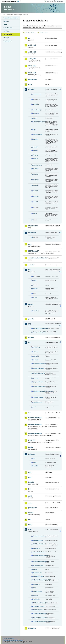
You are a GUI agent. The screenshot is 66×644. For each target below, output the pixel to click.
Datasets (6, 21)
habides (31, 337)
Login (48, 1)
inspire (31, 447)
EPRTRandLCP (34, 251)
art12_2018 (32, 52)
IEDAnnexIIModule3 (35, 425)
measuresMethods (39, 368)
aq (29, 38)
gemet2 (31, 319)
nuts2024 (36, 202)
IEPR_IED (32, 440)
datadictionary (33, 226)
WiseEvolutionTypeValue (39, 618)
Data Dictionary (17, 14)
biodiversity (32, 80)
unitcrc (35, 297)
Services (6, 38)
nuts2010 (36, 180)
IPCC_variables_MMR (39, 332)
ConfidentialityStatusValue (39, 555)
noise (30, 503)
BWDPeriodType (38, 540)
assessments (37, 94)
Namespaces (7, 41)
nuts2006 (36, 174)
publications (33, 508)
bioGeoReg (37, 347)
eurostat (31, 265)
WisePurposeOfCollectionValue (39, 621)
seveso (31, 513)
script (35, 213)
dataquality (32, 233)
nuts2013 (36, 185)
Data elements (8, 28)
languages (36, 155)
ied (29, 413)
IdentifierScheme (38, 566)
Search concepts (44, 33)
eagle (35, 462)
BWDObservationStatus (39, 536)
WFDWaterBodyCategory (39, 613)
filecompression (38, 135)
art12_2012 (32, 45)
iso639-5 (36, 150)
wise (30, 529)
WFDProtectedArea (39, 606)
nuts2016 (36, 191)
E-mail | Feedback (9, 639)
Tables (5, 24)
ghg (30, 324)
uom (30, 524)
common (31, 89)
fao (29, 270)
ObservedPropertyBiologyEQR (39, 580)
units (35, 407)
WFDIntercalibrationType (39, 603)
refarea (35, 289)
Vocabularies (8, 34)
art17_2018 (32, 73)
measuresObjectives (39, 373)
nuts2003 (36, 169)
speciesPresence (38, 397)
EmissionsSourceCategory (39, 561)
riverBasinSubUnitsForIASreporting (39, 391)
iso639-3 (36, 147)
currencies (36, 113)
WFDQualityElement (39, 610)
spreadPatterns (38, 402)
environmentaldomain (39, 122)
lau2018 (31, 482)
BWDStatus (37, 548)
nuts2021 (36, 196)
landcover (32, 454)
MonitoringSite (38, 573)
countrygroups (38, 110)
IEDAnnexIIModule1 (35, 418)
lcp (29, 489)
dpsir (35, 118)
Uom (35, 588)
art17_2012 (32, 66)
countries (36, 104)
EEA (11, 1)
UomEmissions (38, 591)
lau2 (30, 477)
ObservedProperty (39, 576)
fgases (31, 304)
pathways (36, 378)
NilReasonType (38, 165)
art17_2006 (32, 59)
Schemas (6, 31)
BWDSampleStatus (39, 544)
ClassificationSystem (39, 552)
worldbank (32, 628)
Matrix (35, 569)
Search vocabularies (30, 33)
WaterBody (36, 599)
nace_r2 (36, 158)
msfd (30, 496)
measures (36, 360)
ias (29, 342)
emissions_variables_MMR (39, 328)
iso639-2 (36, 139)
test (30, 520)
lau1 (30, 472)
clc (34, 459)
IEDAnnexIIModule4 (35, 433)
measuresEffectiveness (39, 364)
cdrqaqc (36, 352)
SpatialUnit (36, 584)
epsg (35, 130)
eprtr (30, 244)
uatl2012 (36, 466)
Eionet (11, 14)
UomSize (36, 596)
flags (35, 280)
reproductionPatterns (39, 387)
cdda (30, 84)
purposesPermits (38, 382)
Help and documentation (11, 18)
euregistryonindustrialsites (36, 258)
